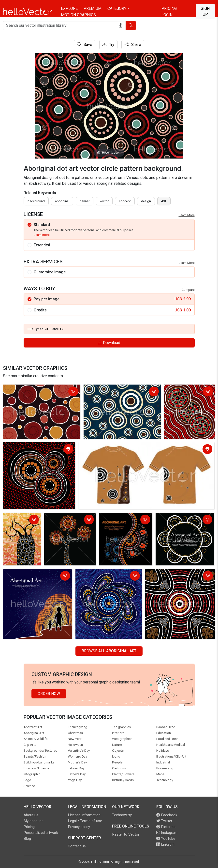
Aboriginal (62, 201)
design (146, 201)
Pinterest (166, 827)
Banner (85, 201)
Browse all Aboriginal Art (109, 651)
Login (167, 15)
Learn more (42, 235)
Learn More (187, 215)
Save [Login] (85, 45)
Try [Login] (108, 45)
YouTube (166, 839)
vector (104, 201)
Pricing (169, 8)
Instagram (167, 833)
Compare (188, 290)
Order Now (49, 694)
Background (36, 201)
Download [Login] (109, 343)
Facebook (167, 815)
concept (125, 201)
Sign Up (205, 11)
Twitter (164, 821)
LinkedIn (165, 844)
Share (133, 45)
